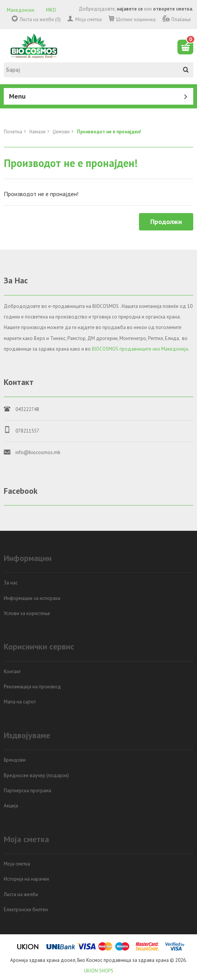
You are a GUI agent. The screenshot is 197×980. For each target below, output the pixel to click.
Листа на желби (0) (40, 19)
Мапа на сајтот (20, 702)
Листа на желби (21, 894)
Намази (37, 132)
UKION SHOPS (99, 971)
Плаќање (181, 19)
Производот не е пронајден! (109, 132)
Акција (11, 806)
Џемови (61, 132)
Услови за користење (27, 613)
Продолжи (166, 222)
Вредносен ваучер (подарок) (36, 775)
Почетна (13, 132)
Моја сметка (89, 19)
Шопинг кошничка (136, 19)
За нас (11, 583)
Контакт (12, 672)
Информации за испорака (32, 598)
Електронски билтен (26, 910)
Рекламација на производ (32, 687)
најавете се (130, 9)
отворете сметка (173, 9)
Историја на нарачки (26, 879)
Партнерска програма (27, 791)
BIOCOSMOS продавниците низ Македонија (140, 349)
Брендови (15, 760)
